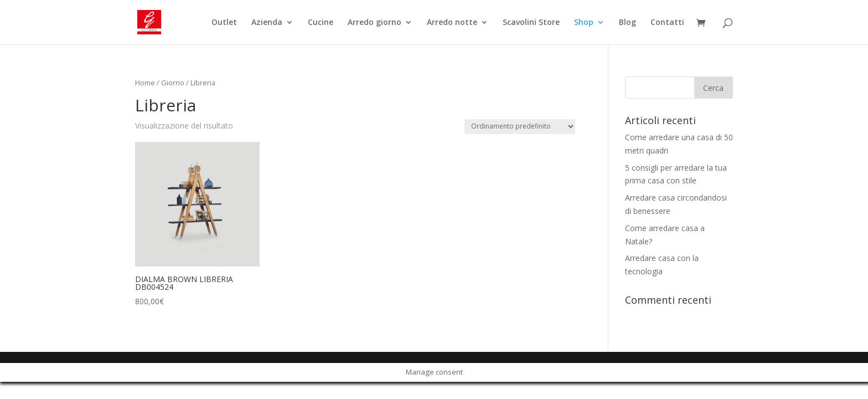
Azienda (267, 23)
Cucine (321, 23)
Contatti (667, 23)
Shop (584, 23)
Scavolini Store (531, 23)
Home (145, 83)
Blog (627, 23)
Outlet (224, 23)
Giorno (173, 83)
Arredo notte (452, 23)
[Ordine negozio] (520, 127)
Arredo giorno (374, 23)
